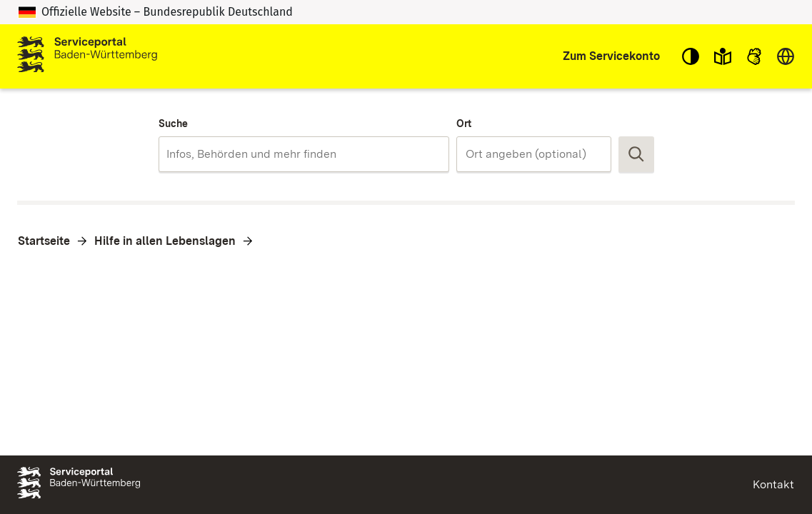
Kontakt (773, 484)
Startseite (44, 241)
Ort (464, 124)
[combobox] (304, 154)
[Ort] (533, 154)
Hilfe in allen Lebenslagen (165, 241)
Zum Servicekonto (611, 56)
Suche (173, 124)
